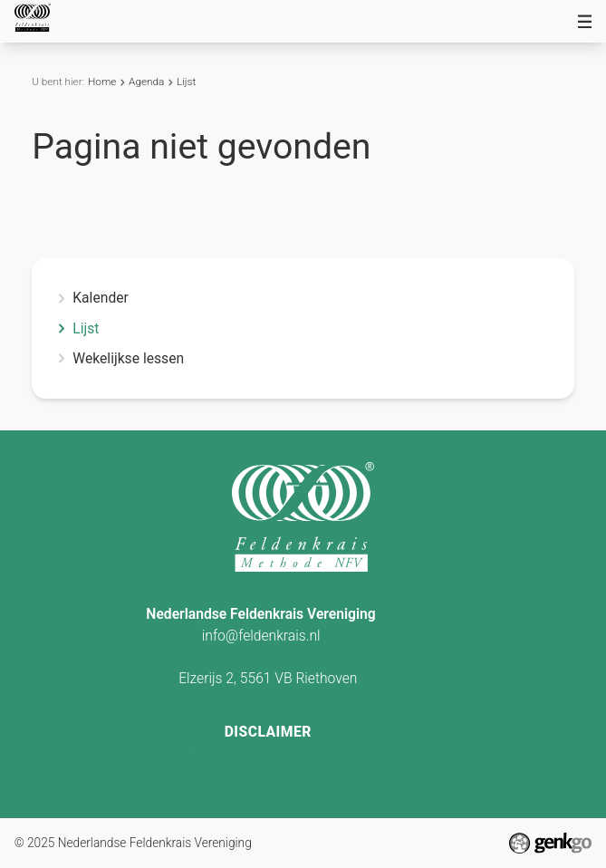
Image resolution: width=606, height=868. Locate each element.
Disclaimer (268, 732)
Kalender (101, 298)
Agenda (146, 82)
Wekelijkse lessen (128, 359)
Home (102, 82)
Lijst (186, 82)
